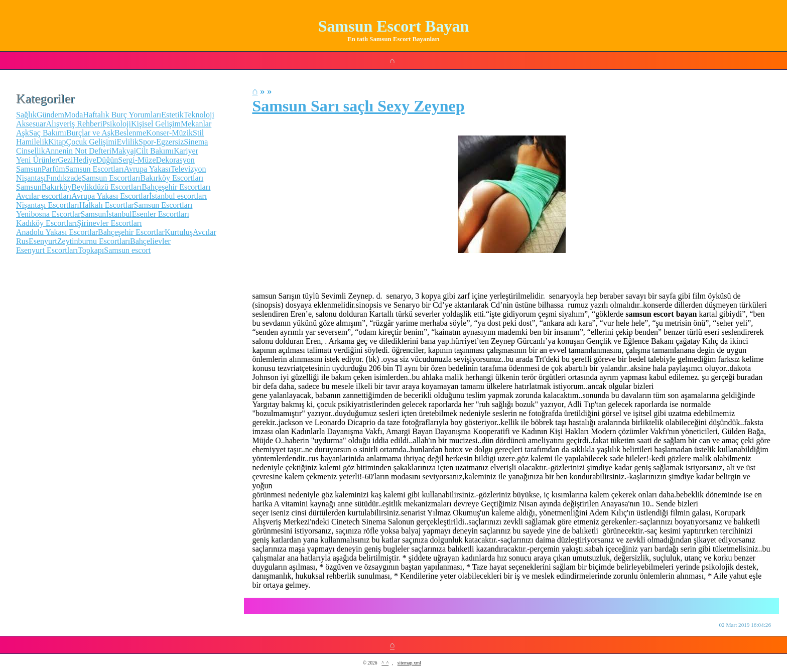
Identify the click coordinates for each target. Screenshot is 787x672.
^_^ (385, 663)
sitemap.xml (409, 663)
